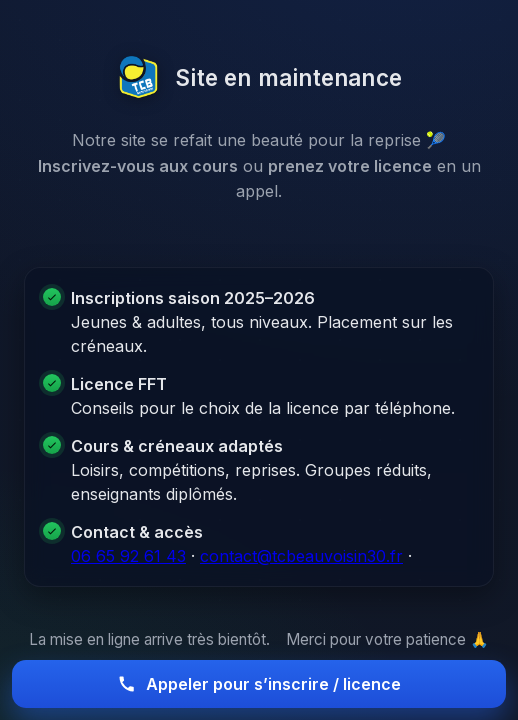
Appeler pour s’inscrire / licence (259, 684)
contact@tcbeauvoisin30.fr (301, 556)
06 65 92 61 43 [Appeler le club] (128, 556)
